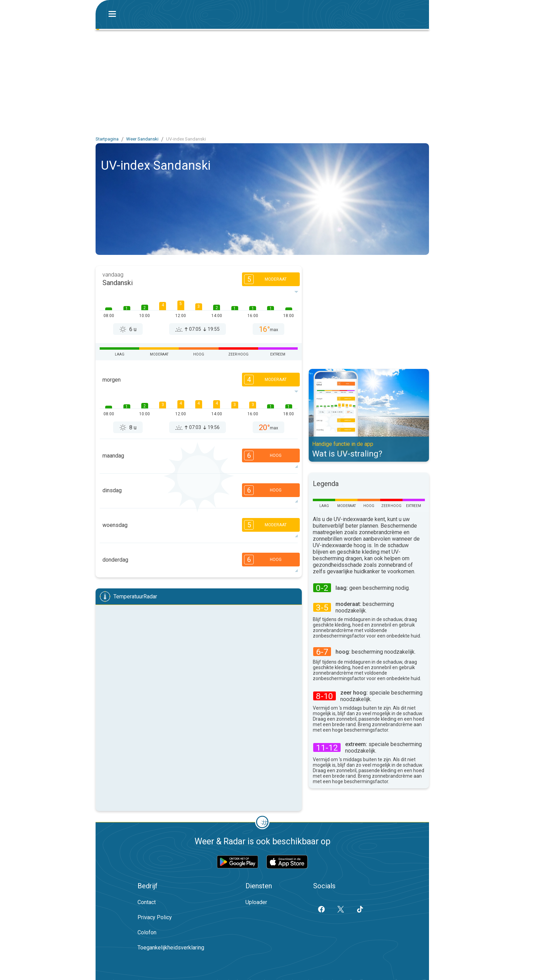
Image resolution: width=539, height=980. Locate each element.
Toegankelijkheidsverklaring (171, 948)
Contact (147, 902)
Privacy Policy (155, 917)
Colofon (147, 932)
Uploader (256, 902)
